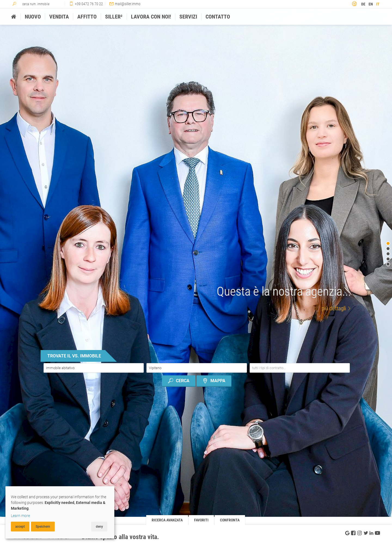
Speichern (43, 527)
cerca (179, 381)
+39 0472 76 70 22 (89, 4)
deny (99, 527)
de (363, 4)
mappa (214, 381)
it (378, 4)
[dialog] (60, 512)
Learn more (20, 516)
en (371, 4)
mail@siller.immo (128, 4)
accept (20, 527)
